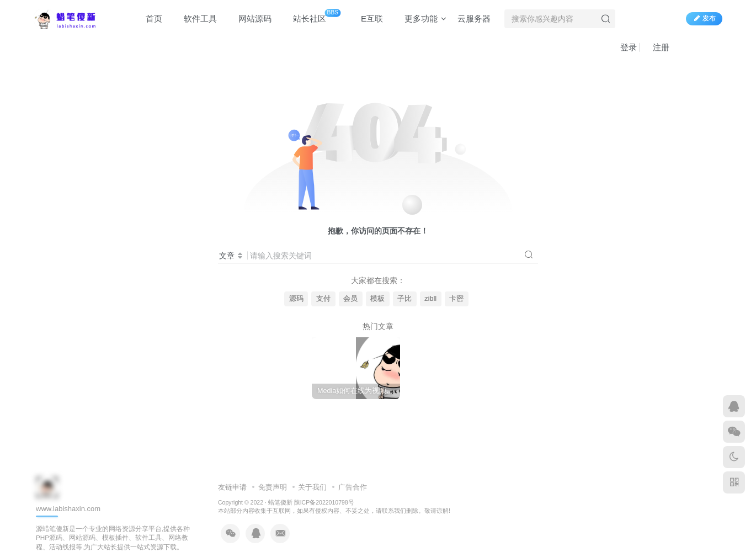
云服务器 (474, 18)
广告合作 (353, 487)
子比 (404, 299)
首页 (149, 18)
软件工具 (195, 18)
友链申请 (232, 487)
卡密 (456, 299)
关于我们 (312, 487)
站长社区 (312, 16)
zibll (430, 299)
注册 (656, 47)
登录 (623, 47)
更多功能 (420, 18)
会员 (350, 299)
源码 (296, 299)
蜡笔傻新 (280, 502)
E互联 (367, 18)
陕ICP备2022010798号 (324, 502)
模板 (377, 299)
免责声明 (273, 487)
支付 (323, 299)
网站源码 (250, 18)
